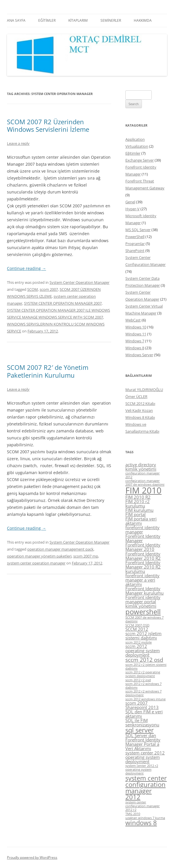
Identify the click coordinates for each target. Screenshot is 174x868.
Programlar (135, 244)
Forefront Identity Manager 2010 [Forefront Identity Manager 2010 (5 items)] (143, 547)
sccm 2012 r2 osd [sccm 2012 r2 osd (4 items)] (138, 680)
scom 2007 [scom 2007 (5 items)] (137, 703)
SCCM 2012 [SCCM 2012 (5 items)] (137, 629)
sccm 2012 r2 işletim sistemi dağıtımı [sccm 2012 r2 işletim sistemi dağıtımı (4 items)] (146, 667)
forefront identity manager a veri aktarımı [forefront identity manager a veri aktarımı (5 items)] (142, 580)
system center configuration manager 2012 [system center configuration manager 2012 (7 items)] (146, 787)
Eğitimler (133, 153)
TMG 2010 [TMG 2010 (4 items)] (133, 814)
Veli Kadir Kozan (139, 410)
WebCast (133, 320)
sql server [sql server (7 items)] (140, 730)
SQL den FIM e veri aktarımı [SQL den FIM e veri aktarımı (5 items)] (144, 714)
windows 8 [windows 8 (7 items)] (141, 823)
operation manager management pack (60, 549)
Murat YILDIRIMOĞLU (144, 390)
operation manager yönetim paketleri (39, 556)
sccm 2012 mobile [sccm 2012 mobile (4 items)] (139, 642)
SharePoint (135, 251)
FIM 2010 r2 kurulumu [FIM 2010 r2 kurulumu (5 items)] (138, 504)
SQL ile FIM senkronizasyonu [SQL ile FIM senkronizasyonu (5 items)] (142, 722)
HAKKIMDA (143, 20)
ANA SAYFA (16, 20)
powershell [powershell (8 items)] (143, 612)
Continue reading (26, 268)
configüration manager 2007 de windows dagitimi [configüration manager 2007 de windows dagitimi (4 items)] (145, 483)
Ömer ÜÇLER (136, 396)
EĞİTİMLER (47, 20)
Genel (130, 202)
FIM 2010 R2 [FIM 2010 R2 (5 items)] (138, 497)
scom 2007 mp (86, 556)
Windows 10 (136, 327)
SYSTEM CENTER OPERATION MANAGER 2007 (63, 303)
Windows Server (139, 355)
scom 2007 (49, 289)
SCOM (33, 289)
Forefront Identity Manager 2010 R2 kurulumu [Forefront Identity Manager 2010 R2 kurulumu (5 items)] (143, 567)
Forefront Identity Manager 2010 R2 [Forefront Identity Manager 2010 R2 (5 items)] (143, 556)
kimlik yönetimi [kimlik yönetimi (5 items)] (141, 606)
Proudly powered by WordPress (32, 857)
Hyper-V (132, 209)
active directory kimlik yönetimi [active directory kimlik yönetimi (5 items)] (141, 467)
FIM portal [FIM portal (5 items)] (135, 514)
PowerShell (135, 237)
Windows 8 (135, 348)
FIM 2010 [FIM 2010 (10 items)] (143, 490)
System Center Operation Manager (79, 282)
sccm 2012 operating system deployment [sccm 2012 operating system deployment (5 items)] (143, 650)
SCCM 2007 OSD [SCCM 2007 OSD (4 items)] (137, 625)
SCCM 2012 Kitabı (140, 403)
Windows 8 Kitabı (140, 417)
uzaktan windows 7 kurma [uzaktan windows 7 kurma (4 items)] (145, 818)
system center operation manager (36, 563)
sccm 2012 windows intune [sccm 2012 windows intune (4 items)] (145, 699)
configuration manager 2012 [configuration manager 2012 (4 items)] (143, 475)
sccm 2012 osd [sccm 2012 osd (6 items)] (144, 660)
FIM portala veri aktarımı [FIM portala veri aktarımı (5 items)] (141, 521)
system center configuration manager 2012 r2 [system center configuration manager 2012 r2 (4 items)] (143, 806)
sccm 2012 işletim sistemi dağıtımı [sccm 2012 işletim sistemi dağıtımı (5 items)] (143, 636)
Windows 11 (136, 334)
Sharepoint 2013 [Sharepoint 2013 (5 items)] (142, 707)
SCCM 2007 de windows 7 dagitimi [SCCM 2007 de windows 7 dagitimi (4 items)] (144, 619)
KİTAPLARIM (78, 20)
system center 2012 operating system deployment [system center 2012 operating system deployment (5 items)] (145, 757)
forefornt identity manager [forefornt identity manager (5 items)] (142, 530)
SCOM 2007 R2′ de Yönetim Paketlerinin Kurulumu (48, 371)
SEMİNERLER (111, 20)
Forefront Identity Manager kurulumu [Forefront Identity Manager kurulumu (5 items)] (144, 591)
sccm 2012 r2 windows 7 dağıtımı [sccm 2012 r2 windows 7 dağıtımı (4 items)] (143, 686)
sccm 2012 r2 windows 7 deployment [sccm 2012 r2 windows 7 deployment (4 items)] (143, 693)
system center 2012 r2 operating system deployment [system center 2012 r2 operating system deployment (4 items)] (142, 770)
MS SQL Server (138, 230)
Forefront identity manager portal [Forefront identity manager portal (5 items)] (143, 599)
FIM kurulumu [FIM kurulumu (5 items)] (139, 510)
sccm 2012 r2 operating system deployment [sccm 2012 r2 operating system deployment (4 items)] (143, 674)
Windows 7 (135, 341)
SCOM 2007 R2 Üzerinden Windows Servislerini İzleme (48, 125)
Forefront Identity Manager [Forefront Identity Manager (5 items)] (143, 538)
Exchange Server (140, 160)
